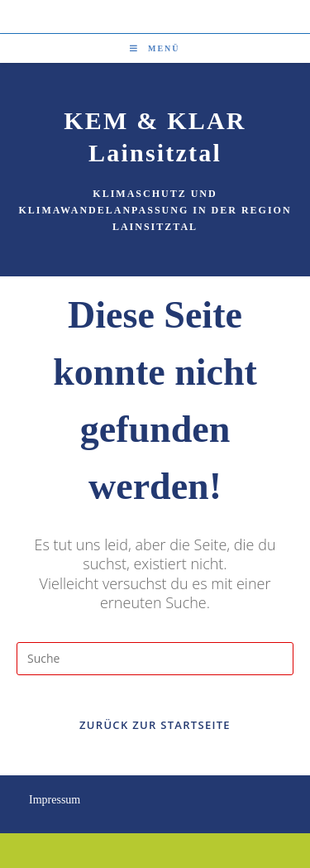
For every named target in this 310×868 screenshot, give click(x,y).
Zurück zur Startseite (155, 725)
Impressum (55, 800)
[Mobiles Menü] (155, 48)
